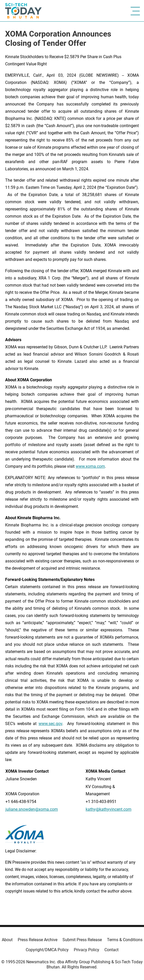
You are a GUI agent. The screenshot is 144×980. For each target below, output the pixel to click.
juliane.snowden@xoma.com (32, 809)
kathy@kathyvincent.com (109, 809)
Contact (111, 950)
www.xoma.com (90, 466)
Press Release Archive (38, 940)
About (7, 940)
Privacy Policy (87, 950)
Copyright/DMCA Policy (47, 950)
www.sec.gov (50, 724)
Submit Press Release (82, 940)
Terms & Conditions (125, 940)
